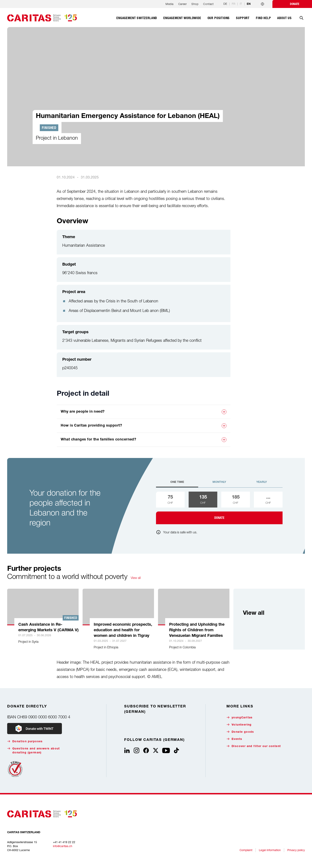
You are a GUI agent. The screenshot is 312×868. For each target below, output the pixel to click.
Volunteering (239, 725)
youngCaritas (240, 717)
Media (170, 4)
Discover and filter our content (254, 746)
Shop (195, 4)
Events (234, 739)
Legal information (270, 850)
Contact (208, 4)
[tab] (177, 484)
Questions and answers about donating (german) (34, 751)
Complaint (246, 850)
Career (182, 4)
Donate (295, 4)
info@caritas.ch (63, 846)
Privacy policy (296, 850)
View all (136, 578)
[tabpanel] (219, 508)
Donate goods (240, 732)
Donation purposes (25, 741)
